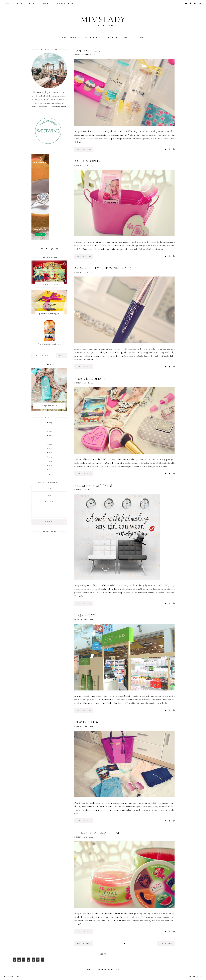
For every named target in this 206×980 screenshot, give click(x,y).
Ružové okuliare (90, 379)
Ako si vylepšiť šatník (94, 486)
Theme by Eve (196, 976)
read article (84, 149)
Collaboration (65, 4)
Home (8, 4)
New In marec (87, 722)
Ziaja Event (85, 615)
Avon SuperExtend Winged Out (103, 268)
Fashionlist (92, 37)
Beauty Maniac (69, 37)
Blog (20, 4)
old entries (166, 943)
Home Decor (111, 37)
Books (141, 37)
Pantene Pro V (88, 51)
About (32, 4)
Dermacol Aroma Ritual (97, 833)
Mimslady (103, 19)
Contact (46, 4)
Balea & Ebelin (88, 161)
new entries (83, 943)
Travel (128, 37)
